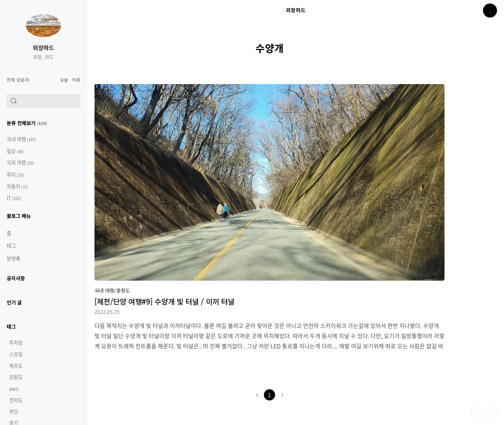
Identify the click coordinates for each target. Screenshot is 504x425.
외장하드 (43, 48)
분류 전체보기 (27, 123)
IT (14, 198)
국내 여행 (21, 139)
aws (14, 389)
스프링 (16, 354)
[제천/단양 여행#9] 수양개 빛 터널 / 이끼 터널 (164, 301)
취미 (15, 175)
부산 (14, 411)
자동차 (17, 187)
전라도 (16, 400)
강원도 (16, 377)
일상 (15, 151)
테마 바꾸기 (477, 414)
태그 (11, 246)
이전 (257, 395)
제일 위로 (493, 414)
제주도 (16, 366)
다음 (282, 395)
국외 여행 (20, 163)
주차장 (16, 343)
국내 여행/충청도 (112, 290)
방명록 (13, 259)
